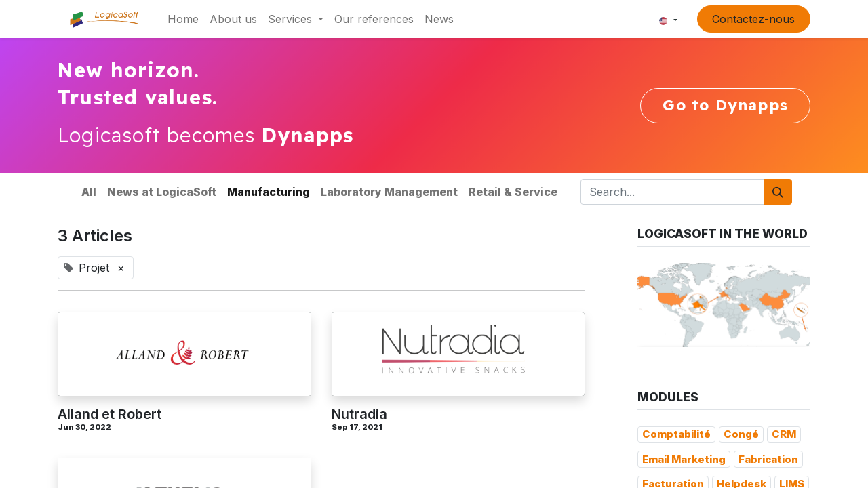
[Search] (778, 192)
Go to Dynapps (725, 105)
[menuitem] (183, 19)
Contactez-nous (753, 19)
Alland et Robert (110, 414)
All (89, 192)
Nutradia (359, 414)
